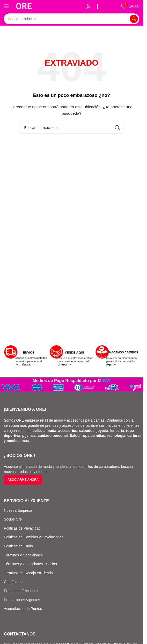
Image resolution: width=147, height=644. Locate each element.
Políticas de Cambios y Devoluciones (34, 537)
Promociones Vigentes (22, 600)
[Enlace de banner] (26, 356)
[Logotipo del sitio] (24, 6)
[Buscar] (72, 19)
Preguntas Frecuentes (22, 591)
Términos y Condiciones (23, 555)
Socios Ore (13, 519)
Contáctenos (14, 582)
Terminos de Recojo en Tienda (28, 573)
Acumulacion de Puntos (23, 609)
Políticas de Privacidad (22, 528)
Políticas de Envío (18, 546)
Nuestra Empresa (18, 510)
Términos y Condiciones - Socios (30, 564)
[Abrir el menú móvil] (6, 6)
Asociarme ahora (23, 480)
